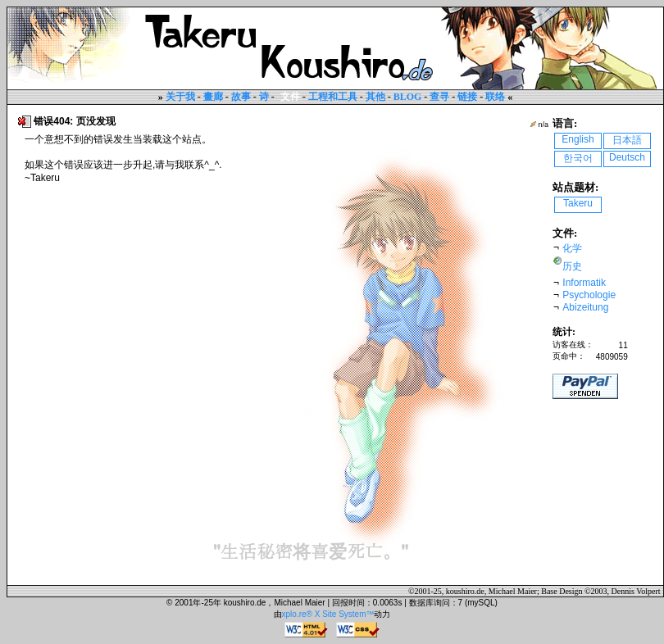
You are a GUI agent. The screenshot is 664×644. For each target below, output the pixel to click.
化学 (572, 248)
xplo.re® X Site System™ (328, 614)
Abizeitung (585, 307)
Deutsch (627, 157)
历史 (572, 266)
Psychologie (589, 295)
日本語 (627, 140)
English (578, 139)
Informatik (584, 283)
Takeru (578, 203)
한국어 (578, 158)
